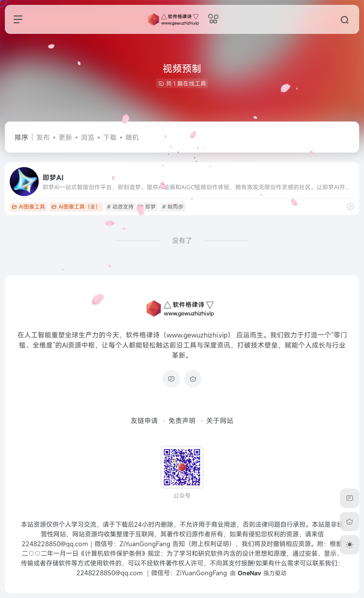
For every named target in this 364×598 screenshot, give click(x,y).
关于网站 (220, 421)
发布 (43, 137)
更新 (65, 137)
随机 (132, 137)
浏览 (88, 137)
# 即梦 (148, 207)
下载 (110, 137)
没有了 (182, 240)
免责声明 (182, 421)
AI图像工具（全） (76, 207)
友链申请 (144, 421)
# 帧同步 (173, 207)
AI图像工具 (28, 207)
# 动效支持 (120, 207)
